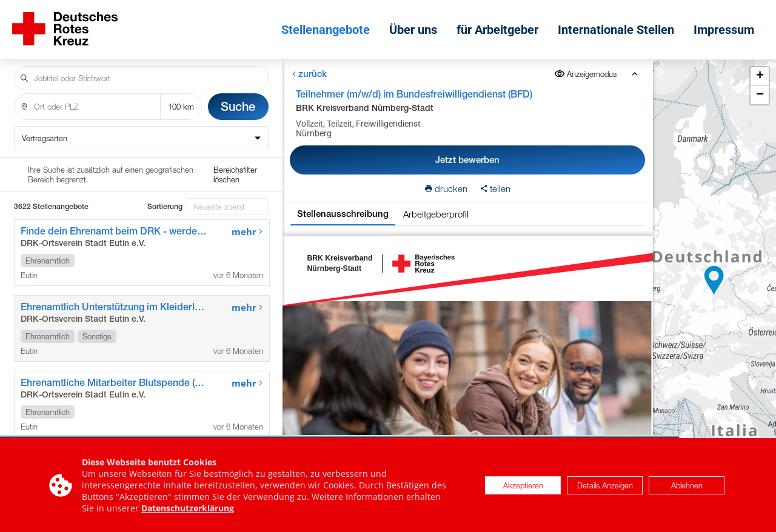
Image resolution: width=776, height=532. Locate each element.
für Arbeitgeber (500, 25)
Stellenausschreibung (343, 205)
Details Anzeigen (605, 485)
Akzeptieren (523, 485)
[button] (714, 276)
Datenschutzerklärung (188, 508)
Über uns (416, 25)
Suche (238, 98)
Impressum (727, 25)
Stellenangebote (329, 25)
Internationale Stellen (619, 25)
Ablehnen (687, 485)
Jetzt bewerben (467, 151)
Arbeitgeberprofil (436, 205)
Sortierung (165, 164)
